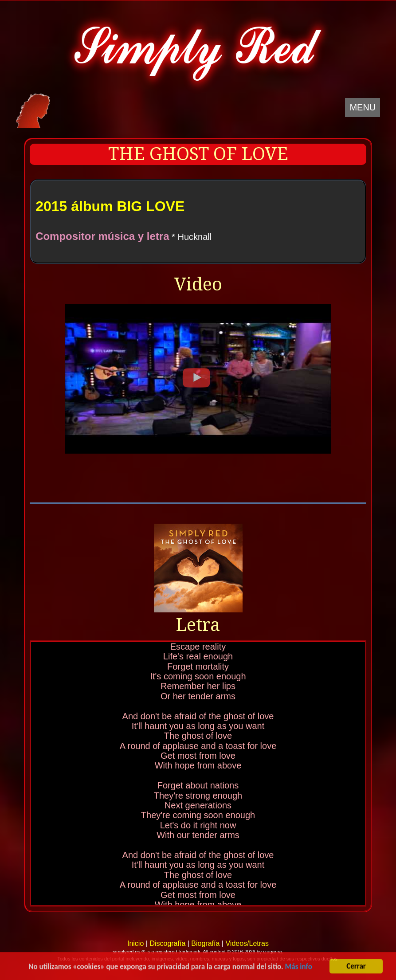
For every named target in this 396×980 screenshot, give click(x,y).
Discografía (167, 943)
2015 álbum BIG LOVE (110, 206)
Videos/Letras (247, 943)
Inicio (135, 943)
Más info (298, 967)
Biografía (205, 943)
